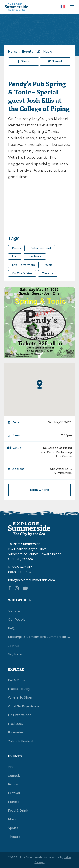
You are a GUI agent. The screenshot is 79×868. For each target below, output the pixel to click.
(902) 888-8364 (20, 572)
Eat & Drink (17, 680)
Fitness (14, 802)
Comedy (14, 776)
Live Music (35, 256)
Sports (13, 828)
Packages (15, 724)
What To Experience (24, 706)
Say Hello (15, 654)
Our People (17, 620)
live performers (23, 265)
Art (10, 767)
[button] (40, 384)
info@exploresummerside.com (31, 580)
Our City (14, 611)
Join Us (14, 646)
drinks (16, 248)
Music (45, 52)
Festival (14, 793)
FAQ (11, 628)
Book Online (39, 490)
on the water (22, 273)
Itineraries (16, 732)
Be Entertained (20, 715)
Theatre (14, 837)
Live (15, 256)
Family (13, 784)
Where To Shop (20, 697)
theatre (48, 273)
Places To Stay (19, 689)
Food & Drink (18, 811)
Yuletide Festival (21, 741)
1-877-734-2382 (20, 567)
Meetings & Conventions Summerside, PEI (40, 637)
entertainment (41, 248)
